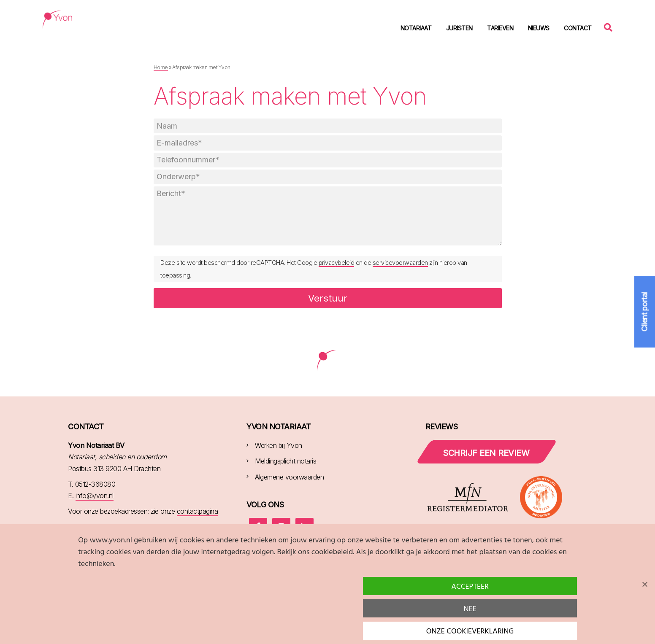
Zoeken (610, 27)
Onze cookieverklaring (470, 632)
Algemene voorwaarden (289, 477)
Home (161, 67)
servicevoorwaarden (400, 263)
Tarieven (500, 28)
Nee (470, 609)
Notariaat (416, 28)
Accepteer (470, 587)
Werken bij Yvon (279, 445)
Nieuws (539, 28)
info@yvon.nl (95, 496)
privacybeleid (337, 263)
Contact (578, 28)
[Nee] (644, 584)
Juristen (459, 28)
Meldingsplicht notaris (286, 461)
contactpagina (198, 511)
